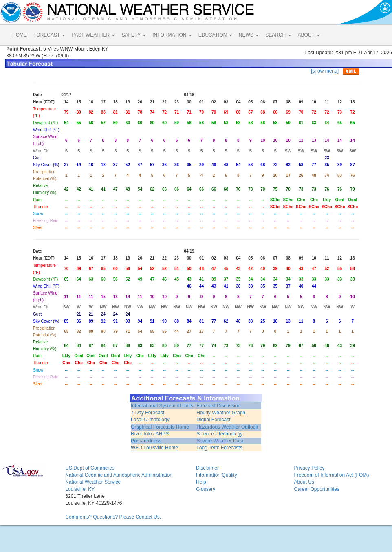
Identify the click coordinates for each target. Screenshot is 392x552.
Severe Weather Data (220, 441)
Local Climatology (150, 420)
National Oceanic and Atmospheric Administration (119, 475)
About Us (304, 482)
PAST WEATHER (93, 35)
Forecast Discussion (218, 406)
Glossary (206, 489)
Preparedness (146, 441)
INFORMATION (172, 35)
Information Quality (217, 475)
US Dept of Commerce (90, 468)
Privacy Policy (309, 468)
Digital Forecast (213, 420)
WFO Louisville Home (154, 448)
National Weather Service (93, 482)
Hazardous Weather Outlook (227, 427)
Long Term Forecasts (219, 448)
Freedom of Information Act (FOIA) (331, 475)
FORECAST (49, 35)
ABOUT (309, 35)
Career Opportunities (316, 489)
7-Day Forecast (148, 413)
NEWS (249, 35)
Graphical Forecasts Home (160, 427)
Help (201, 482)
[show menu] (325, 71)
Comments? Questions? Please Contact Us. (113, 517)
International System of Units (162, 406)
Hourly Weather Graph (221, 413)
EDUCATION (215, 35)
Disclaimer (207, 468)
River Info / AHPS (150, 434)
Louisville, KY (80, 489)
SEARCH (278, 35)
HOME (20, 35)
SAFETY (134, 35)
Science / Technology (219, 434)
